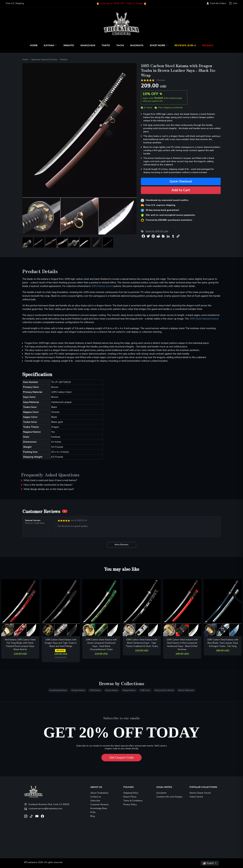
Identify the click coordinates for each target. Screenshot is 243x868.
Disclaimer (161, 793)
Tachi (120, 45)
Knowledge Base (99, 808)
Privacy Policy (130, 804)
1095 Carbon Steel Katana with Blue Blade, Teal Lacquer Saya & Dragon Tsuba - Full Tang (223, 643)
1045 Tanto (145, 690)
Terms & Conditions (133, 801)
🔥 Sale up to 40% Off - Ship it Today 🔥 (122, 3)
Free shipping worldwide (169, 108)
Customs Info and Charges (169, 797)
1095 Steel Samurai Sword (204, 319)
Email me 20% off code (157, 231)
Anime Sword (196, 797)
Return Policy (130, 797)
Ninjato (69, 45)
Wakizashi (88, 45)
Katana (51, 45)
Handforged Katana (58, 690)
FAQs (93, 812)
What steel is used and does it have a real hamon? (50, 480)
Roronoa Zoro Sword (164, 690)
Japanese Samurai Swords (44, 59)
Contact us (96, 797)
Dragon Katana (78, 690)
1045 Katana (95, 690)
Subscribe (95, 801)
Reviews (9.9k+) (185, 45)
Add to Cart (181, 190)
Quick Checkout (181, 181)
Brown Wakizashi (186, 690)
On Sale (208, 45)
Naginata (137, 45)
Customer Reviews (100, 804)
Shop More (159, 45)
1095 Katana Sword (102, 286)
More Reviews (122, 545)
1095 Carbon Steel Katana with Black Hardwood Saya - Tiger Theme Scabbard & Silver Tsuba (142, 643)
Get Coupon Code (122, 758)
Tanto (106, 45)
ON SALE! (60, 650)
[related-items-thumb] (20, 607)
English (209, 863)
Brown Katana (112, 690)
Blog (93, 816)
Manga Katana (129, 690)
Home (34, 45)
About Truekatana (99, 793)
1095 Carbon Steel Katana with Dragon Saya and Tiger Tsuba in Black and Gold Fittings (61, 643)
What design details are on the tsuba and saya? (49, 489)
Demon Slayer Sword (200, 793)
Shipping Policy (131, 793)
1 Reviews (161, 80)
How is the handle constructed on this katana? (48, 485)
